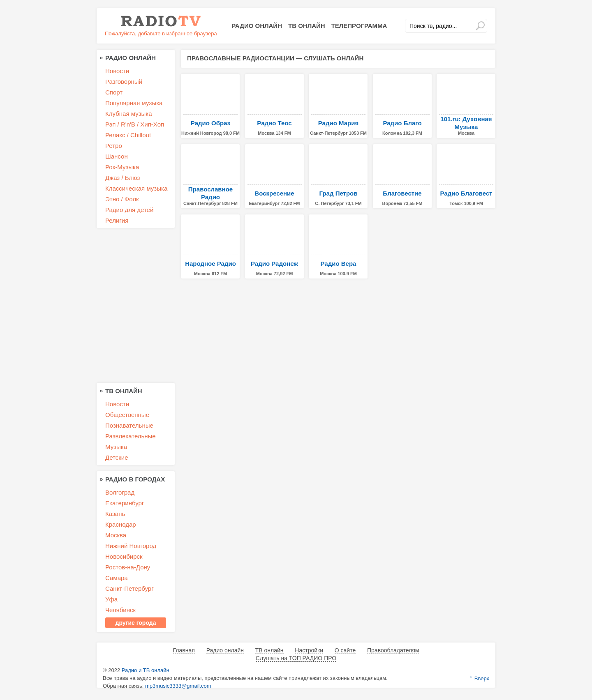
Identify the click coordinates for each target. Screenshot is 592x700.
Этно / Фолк (122, 199)
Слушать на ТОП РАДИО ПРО (296, 658)
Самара (117, 578)
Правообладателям (393, 650)
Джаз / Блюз (123, 178)
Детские (117, 457)
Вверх (482, 678)
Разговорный (124, 82)
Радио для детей (129, 210)
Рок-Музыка (122, 167)
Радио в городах (135, 479)
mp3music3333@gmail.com (178, 686)
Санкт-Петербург (129, 588)
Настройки (309, 650)
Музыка (116, 447)
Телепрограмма (359, 26)
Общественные (127, 415)
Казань (115, 514)
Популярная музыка (134, 103)
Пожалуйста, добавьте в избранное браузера (161, 33)
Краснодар (121, 524)
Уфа (111, 599)
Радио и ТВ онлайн (146, 670)
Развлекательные (131, 436)
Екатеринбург (125, 503)
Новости (117, 71)
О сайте (345, 650)
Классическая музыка (136, 188)
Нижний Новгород (131, 546)
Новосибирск (124, 556)
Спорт (114, 92)
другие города (136, 623)
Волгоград (120, 492)
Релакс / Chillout (128, 135)
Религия (117, 220)
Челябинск (120, 610)
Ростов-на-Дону (128, 567)
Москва (116, 535)
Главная (184, 650)
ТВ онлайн (307, 26)
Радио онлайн (257, 26)
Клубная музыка (129, 114)
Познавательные (129, 425)
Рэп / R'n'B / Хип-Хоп (135, 124)
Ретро (114, 146)
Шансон (117, 156)
